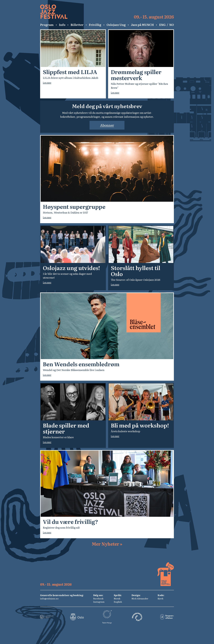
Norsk (117, 598)
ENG (162, 25)
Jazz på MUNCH (142, 25)
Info (62, 25)
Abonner (107, 125)
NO (172, 25)
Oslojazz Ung (116, 25)
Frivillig (95, 25)
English (118, 602)
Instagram (99, 602)
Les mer (47, 82)
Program (47, 25)
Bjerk (160, 598)
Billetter (77, 25)
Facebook (98, 598)
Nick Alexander (140, 598)
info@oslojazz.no (49, 598)
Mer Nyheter (107, 544)
